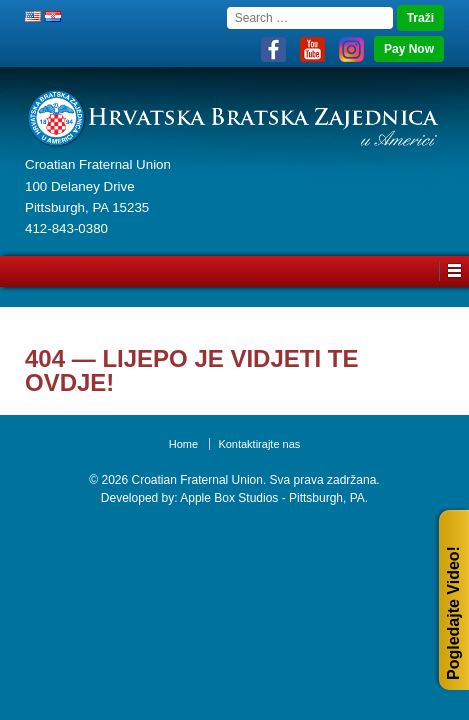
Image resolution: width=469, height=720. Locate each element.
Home (183, 444)
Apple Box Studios (229, 498)
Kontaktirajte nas (259, 444)
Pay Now (409, 49)
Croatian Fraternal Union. (197, 480)
